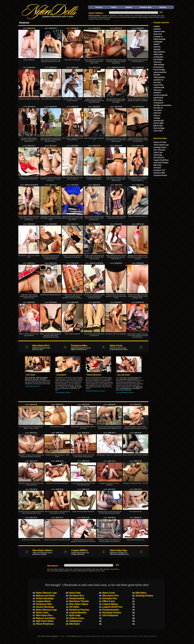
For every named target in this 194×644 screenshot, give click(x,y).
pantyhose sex (129, 16)
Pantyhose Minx (79, 346)
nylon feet (157, 47)
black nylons (158, 100)
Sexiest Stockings (45, 607)
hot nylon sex (158, 108)
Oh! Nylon (74, 607)
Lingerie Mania (43, 601)
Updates (129, 7)
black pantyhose (132, 17)
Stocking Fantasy (144, 596)
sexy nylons (123, 17)
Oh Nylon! (157, 168)
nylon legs (50, 569)
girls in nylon (158, 126)
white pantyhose (103, 17)
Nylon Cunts (116, 346)
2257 (39, 636)
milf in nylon (158, 54)
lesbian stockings (154, 17)
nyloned (156, 44)
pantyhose (114, 16)
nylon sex (147, 16)
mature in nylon (113, 17)
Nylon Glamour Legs (161, 145)
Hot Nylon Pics (159, 158)
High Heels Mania (45, 621)
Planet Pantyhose (45, 624)
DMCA (43, 636)
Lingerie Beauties (78, 613)
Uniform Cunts (76, 618)
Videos (114, 7)
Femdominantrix (111, 610)
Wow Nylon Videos (79, 604)
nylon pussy (158, 90)
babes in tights (158, 123)
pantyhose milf (159, 87)
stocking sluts (78, 569)
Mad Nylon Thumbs (161, 163)
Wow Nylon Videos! (42, 550)
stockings (121, 16)
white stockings (143, 17)
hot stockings (93, 17)
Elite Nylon (157, 165)
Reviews (163, 7)
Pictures (99, 7)
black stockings (159, 128)
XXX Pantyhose (110, 615)
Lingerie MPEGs (79, 550)
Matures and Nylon (45, 596)
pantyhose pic (158, 98)
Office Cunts (109, 601)
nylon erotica (158, 131)
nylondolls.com (75, 636)
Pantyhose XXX (159, 170)
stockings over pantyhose (162, 105)
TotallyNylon (75, 621)
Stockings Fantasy (160, 147)
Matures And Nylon (46, 618)
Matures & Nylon (160, 142)
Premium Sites (146, 7)
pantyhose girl (158, 120)
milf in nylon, (69, 569)
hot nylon (74, 571)
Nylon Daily (158, 155)
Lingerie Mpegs (110, 604)
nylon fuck (157, 113)
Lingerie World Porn (161, 160)
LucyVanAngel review (125, 392)
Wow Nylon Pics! (41, 346)
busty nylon (160, 16)
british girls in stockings (102, 19)
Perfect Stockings (45, 598)
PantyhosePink (77, 598)
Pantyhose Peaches (160, 175)
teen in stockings (52, 571)
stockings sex (105, 16)
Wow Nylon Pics (159, 150)
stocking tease (139, 16)
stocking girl (158, 42)
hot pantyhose (115, 569)
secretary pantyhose (161, 95)
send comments (53, 636)
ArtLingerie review (63, 392)
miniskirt (153, 16)
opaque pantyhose (64, 571)
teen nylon (102, 571)
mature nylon (158, 85)
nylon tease (95, 569)
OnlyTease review (32, 386)
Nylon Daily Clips (118, 550)
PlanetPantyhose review (95, 391)
